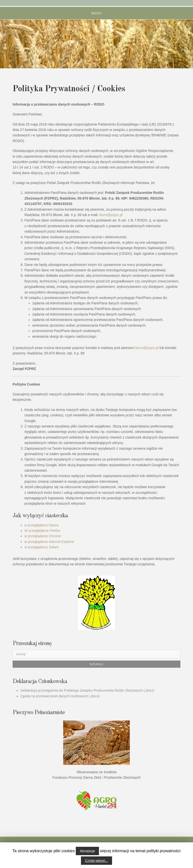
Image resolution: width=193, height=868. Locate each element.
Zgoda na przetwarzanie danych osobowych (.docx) (60, 696)
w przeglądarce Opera (41, 525)
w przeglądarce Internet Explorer (49, 542)
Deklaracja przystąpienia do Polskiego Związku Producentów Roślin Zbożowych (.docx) (87, 690)
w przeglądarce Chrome (43, 536)
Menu (96, 13)
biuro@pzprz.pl (112, 215)
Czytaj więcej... (96, 861)
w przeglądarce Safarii (42, 547)
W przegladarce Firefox (42, 531)
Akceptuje (87, 851)
